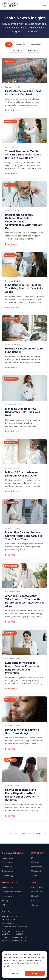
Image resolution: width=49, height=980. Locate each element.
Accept (35, 973)
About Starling (37, 887)
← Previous (11, 834)
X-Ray (34, 875)
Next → (40, 834)
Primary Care (8, 858)
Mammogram (37, 867)
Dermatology (8, 875)
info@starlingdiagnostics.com (15, 926)
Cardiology (7, 867)
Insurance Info (8, 896)
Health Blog (36, 896)
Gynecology (7, 862)
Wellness (21, 45)
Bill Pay (5, 900)
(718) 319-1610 (8, 923)
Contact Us (36, 900)
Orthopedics (7, 871)
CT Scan (35, 862)
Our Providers (37, 892)
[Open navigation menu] (45, 5)
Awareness (36, 45)
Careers (35, 905)
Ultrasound (36, 871)
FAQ (4, 905)
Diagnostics (16, 50)
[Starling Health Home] (10, 5)
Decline (14, 973)
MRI (33, 858)
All (9, 45)
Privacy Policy (31, 963)
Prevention (33, 50)
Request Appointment (11, 892)
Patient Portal (8, 887)
